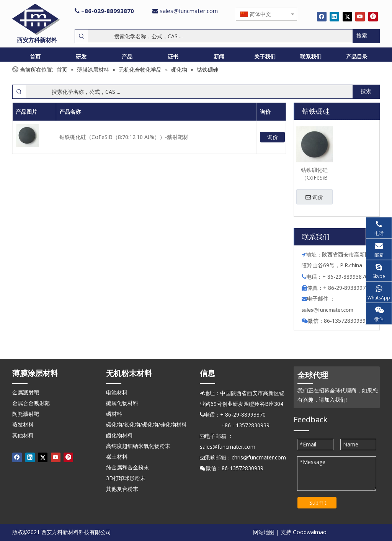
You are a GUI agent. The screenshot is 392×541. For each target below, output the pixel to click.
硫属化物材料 (122, 403)
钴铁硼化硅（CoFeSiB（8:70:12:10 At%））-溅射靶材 (124, 137)
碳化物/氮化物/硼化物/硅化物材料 (146, 424)
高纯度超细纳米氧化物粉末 (138, 446)
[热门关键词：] (366, 36)
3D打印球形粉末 (126, 478)
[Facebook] (322, 16)
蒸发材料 (23, 424)
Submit (318, 503)
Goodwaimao (310, 532)
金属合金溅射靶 (31, 403)
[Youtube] (360, 16)
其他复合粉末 (122, 489)
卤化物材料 (119, 435)
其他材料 (23, 435)
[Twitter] (347, 16)
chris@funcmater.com (259, 457)
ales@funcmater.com (329, 310)
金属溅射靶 (26, 392)
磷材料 (114, 414)
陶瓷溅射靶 (26, 414)
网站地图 (264, 532)
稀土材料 (117, 457)
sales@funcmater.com (189, 11)
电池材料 (117, 392)
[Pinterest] (373, 16)
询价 (273, 137)
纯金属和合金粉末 (127, 467)
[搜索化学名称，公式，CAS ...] (220, 36)
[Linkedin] (334, 16)
